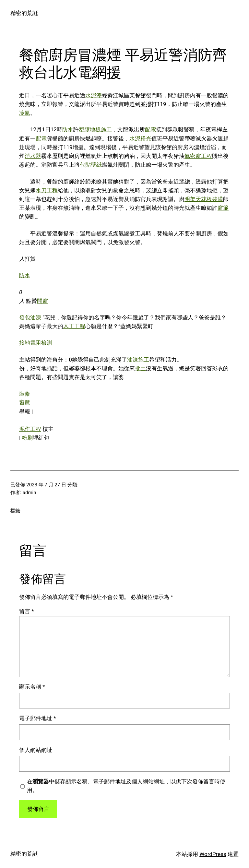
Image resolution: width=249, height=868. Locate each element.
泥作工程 (30, 429)
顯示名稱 (32, 687)
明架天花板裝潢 (204, 199)
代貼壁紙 (91, 165)
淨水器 (33, 156)
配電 (150, 129)
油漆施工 (138, 360)
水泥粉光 (140, 138)
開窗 (42, 301)
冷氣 (25, 113)
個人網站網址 (36, 750)
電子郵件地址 (38, 718)
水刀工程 (47, 190)
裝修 (25, 394)
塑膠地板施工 (95, 129)
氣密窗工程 (198, 156)
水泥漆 (94, 95)
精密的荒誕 (24, 13)
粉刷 (27, 438)
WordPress (213, 854)
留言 (27, 611)
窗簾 (223, 208)
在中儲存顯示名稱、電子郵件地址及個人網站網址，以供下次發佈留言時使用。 (126, 786)
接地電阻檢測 (36, 343)
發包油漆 (30, 317)
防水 (68, 129)
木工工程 (74, 326)
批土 (140, 368)
